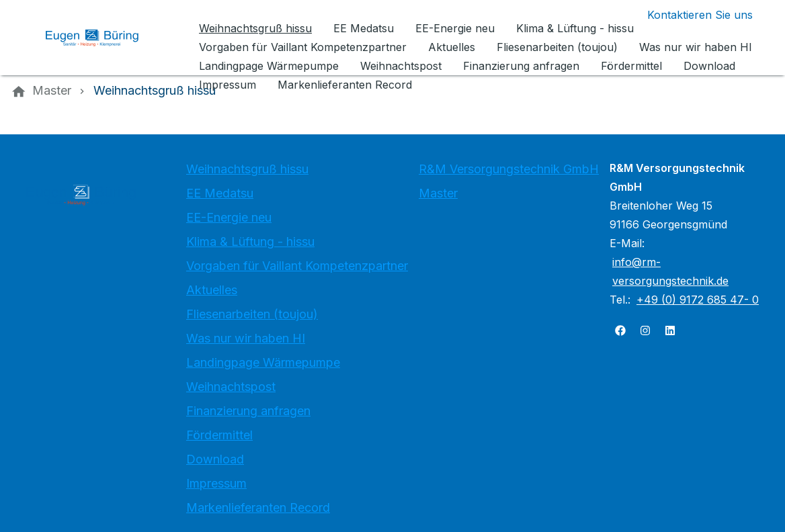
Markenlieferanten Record (258, 507)
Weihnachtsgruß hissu (247, 169)
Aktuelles (212, 290)
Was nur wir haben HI (246, 338)
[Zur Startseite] (102, 38)
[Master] (52, 91)
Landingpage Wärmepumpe (263, 362)
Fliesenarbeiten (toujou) (252, 314)
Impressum (216, 483)
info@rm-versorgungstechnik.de (670, 271)
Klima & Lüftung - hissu (250, 241)
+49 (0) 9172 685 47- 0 (698, 300)
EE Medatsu (220, 193)
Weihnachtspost (231, 387)
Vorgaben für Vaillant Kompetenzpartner (297, 266)
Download (215, 459)
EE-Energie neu (229, 217)
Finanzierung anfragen (248, 411)
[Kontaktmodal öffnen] (689, 15)
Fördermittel (219, 435)
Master (438, 193)
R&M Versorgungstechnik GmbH (509, 169)
